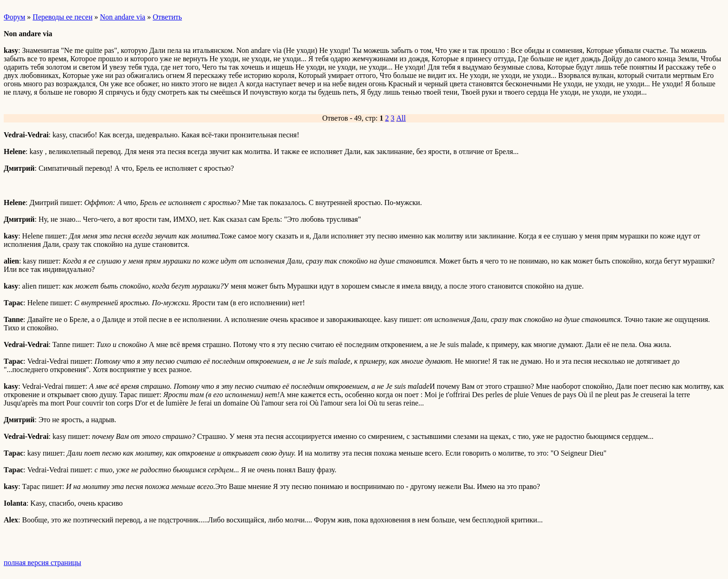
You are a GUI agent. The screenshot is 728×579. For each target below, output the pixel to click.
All (401, 118)
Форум (14, 17)
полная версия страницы (42, 563)
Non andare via (123, 17)
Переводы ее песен (62, 17)
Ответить (167, 17)
